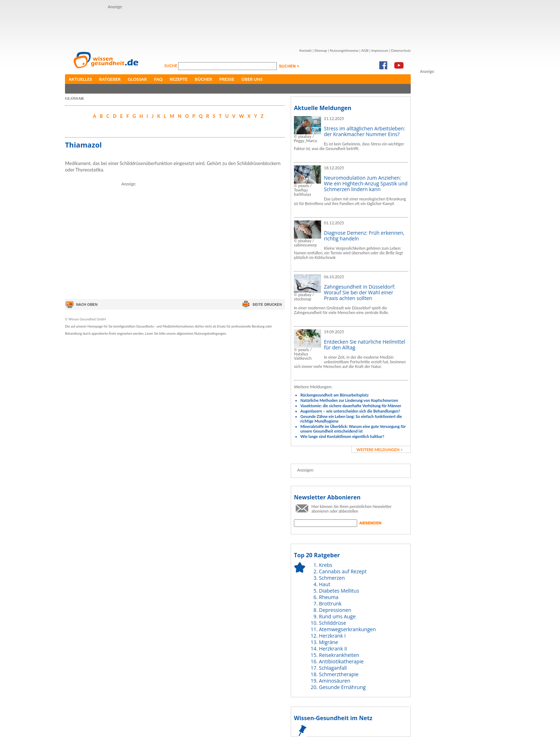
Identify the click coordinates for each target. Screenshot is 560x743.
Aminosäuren (335, 681)
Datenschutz (401, 50)
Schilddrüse (332, 623)
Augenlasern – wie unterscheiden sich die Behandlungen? (350, 411)
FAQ (158, 79)
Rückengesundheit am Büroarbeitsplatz (334, 395)
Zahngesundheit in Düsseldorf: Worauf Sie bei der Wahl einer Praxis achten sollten (360, 292)
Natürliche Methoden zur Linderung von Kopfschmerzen (349, 400)
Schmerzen (332, 578)
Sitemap (321, 50)
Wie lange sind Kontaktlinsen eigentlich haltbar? (342, 436)
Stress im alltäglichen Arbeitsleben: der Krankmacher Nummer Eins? (364, 131)
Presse (227, 79)
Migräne (329, 642)
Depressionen (335, 610)
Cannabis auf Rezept (343, 571)
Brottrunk (330, 604)
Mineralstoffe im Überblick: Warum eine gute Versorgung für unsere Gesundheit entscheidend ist (353, 429)
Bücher (203, 79)
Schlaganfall (333, 668)
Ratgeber (110, 79)
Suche (171, 66)
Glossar (137, 79)
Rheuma (329, 597)
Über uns (252, 79)
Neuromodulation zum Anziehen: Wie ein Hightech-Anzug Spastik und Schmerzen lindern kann (366, 183)
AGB (365, 50)
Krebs (326, 565)
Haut (325, 584)
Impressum (380, 50)
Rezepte (179, 79)
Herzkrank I (332, 636)
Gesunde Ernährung (342, 687)
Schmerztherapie (339, 674)
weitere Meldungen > (379, 450)
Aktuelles (80, 79)
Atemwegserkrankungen (347, 629)
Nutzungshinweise (344, 50)
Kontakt (306, 50)
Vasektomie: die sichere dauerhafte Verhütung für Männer (351, 406)
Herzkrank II (333, 649)
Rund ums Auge (337, 616)
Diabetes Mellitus (339, 591)
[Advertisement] (238, 26)
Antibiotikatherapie (341, 661)
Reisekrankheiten (339, 655)
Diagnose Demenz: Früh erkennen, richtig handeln (364, 236)
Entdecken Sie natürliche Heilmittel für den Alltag (364, 345)
